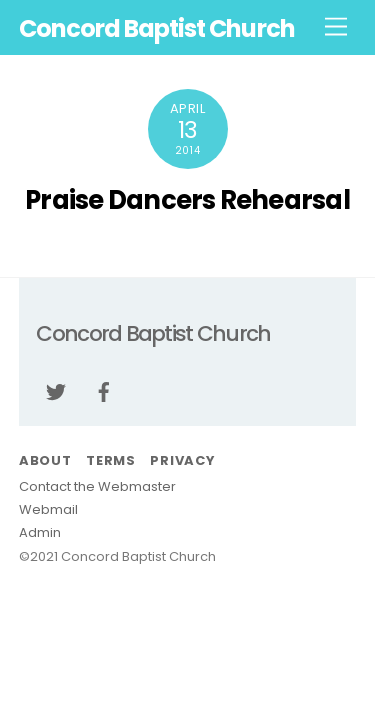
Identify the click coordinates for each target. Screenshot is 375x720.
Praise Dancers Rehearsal (187, 200)
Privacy (182, 460)
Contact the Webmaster (97, 486)
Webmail (48, 509)
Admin (40, 532)
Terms (111, 460)
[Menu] (336, 27)
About (45, 460)
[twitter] (56, 390)
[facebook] (104, 390)
